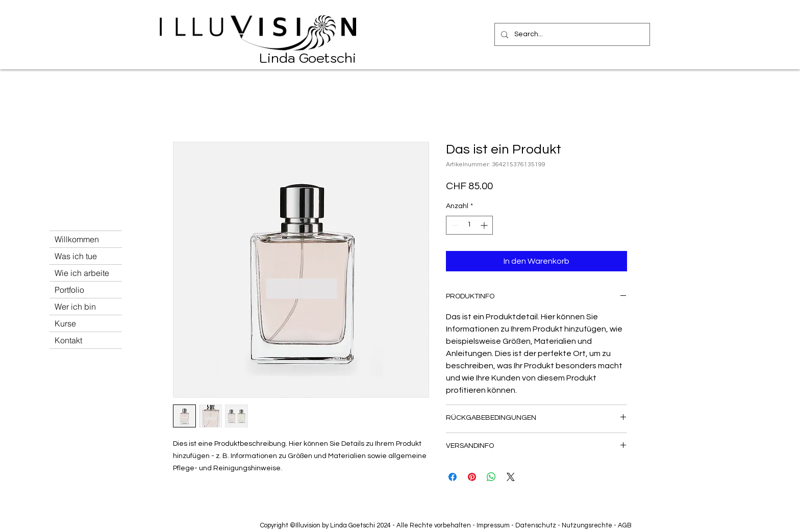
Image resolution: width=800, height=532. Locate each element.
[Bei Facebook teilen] (453, 477)
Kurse (65, 323)
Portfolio (69, 290)
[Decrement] (454, 225)
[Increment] (485, 225)
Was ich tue (76, 256)
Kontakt (68, 340)
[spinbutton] (469, 225)
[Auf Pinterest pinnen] (472, 477)
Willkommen (77, 239)
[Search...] (571, 34)
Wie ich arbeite (82, 273)
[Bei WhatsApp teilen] (491, 477)
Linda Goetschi (308, 58)
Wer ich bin (75, 307)
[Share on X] (511, 477)
